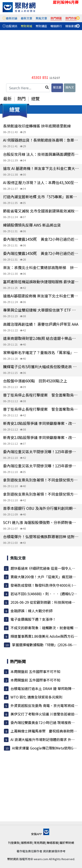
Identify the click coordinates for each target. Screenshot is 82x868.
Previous (4, 18)
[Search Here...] (28, 88)
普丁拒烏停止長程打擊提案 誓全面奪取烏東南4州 (41, 395)
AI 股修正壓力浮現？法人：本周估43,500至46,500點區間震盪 (41, 182)
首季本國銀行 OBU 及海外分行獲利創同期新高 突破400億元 (41, 508)
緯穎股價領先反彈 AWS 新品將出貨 (32, 225)
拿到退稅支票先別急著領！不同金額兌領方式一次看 (41, 480)
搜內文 (70, 87)
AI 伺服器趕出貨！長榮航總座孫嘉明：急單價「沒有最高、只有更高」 (41, 140)
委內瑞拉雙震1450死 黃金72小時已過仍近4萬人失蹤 (41, 239)
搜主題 (57, 87)
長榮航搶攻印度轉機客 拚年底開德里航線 (37, 126)
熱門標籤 (56, 18)
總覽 (35, 98)
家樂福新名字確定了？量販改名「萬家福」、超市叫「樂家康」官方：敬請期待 (41, 352)
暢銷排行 (56, 26)
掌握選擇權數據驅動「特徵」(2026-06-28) (45, 645)
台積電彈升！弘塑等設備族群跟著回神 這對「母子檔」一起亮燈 (41, 537)
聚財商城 (26, 26)
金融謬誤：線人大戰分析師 (31, 611)
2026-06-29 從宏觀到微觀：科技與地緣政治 (45, 602)
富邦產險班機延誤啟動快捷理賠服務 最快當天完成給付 (41, 282)
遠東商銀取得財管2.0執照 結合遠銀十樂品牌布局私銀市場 (41, 338)
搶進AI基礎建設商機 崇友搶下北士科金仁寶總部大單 (41, 296)
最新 (7, 98)
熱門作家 (71, 18)
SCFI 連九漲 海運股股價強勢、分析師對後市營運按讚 (41, 522)
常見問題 (40, 843)
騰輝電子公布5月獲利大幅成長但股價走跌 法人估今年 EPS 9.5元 (41, 367)
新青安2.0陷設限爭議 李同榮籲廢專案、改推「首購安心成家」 (41, 423)
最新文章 (26, 18)
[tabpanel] (12, 18)
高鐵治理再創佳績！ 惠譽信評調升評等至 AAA (41, 324)
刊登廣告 (14, 843)
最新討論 (12, 18)
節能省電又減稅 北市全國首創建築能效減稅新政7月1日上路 (41, 211)
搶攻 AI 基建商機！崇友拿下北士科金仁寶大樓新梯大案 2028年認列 (41, 168)
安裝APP (40, 834)
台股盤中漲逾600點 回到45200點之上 (35, 381)
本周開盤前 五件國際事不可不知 (35, 671)
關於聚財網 (67, 843)
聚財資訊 (13, 859)
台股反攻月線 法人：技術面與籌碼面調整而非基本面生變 (41, 154)
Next (78, 18)
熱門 (21, 98)
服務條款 (27, 843)
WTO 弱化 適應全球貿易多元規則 (36, 697)
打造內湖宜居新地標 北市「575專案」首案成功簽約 (41, 197)
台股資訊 (12, 26)
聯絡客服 (52, 843)
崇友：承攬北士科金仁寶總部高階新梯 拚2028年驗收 (41, 267)
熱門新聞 (18, 661)
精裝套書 (71, 26)
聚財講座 (41, 26)
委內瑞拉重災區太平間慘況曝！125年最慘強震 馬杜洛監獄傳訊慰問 (41, 452)
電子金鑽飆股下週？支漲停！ (33, 619)
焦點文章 (41, 18)
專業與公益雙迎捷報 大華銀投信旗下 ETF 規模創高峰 (41, 310)
